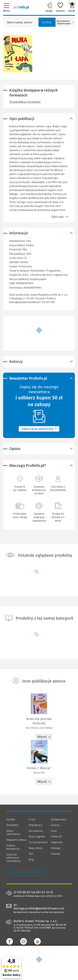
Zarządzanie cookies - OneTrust (26, 872)
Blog (31, 860)
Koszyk (71, 7)
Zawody (55, 854)
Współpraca (35, 825)
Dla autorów (36, 831)
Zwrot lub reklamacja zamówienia (13, 858)
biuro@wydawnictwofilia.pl (25, 302)
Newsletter (12, 825)
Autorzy (55, 825)
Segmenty (57, 842)
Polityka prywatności (13, 847)
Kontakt (11, 820)
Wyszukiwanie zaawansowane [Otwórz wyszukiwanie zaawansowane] (65, 22)
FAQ (31, 854)
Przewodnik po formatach (25, 102)
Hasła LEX (56, 837)
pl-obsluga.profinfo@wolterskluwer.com (39, 907)
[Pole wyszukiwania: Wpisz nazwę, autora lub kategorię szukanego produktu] (20, 22)
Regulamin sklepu (16, 840)
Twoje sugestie (37, 837)
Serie (54, 831)
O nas (32, 820)
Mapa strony (36, 848)
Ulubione (60, 7)
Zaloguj (49, 7)
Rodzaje (56, 848)
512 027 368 (48, 302)
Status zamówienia (13, 833)
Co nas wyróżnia (38, 842)
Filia (25, 250)
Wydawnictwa (59, 820)
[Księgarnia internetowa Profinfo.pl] (21, 7)
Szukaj (47, 22)
